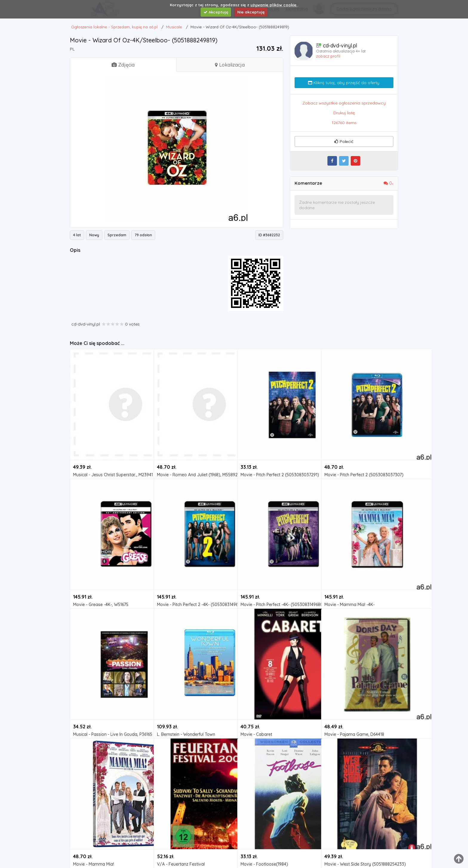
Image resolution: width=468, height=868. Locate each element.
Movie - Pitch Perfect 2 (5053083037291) (277, 441)
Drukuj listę (344, 113)
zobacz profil (328, 56)
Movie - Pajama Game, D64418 (354, 700)
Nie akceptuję (251, 12)
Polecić (344, 141)
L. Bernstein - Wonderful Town (186, 700)
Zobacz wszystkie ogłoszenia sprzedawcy (344, 103)
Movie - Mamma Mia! (94, 830)
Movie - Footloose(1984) (264, 830)
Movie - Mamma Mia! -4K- (350, 570)
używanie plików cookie (274, 5)
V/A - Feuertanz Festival (181, 830)
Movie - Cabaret (256, 700)
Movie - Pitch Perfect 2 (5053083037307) (361, 441)
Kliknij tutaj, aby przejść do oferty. (344, 83)
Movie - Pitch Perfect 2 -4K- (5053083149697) (194, 570)
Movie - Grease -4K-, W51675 (101, 570)
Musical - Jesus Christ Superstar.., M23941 (110, 441)
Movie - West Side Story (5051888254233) (361, 830)
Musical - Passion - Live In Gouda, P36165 (110, 700)
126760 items (344, 123)
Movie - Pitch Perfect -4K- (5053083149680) (277, 570)
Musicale (86, 449)
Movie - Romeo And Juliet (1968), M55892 (194, 441)
